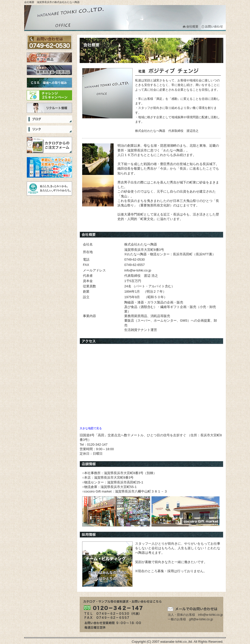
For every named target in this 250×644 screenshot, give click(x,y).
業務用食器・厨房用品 (49, 70)
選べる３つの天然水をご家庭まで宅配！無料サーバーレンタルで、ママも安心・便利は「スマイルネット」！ (49, 167)
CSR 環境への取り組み (49, 83)
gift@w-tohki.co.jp (201, 619)
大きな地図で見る (91, 428)
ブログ (49, 119)
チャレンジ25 (49, 95)
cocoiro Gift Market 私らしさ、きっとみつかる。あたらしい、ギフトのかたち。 (49, 189)
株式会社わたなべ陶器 (70, 18)
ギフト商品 (49, 57)
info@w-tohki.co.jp (210, 615)
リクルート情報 (49, 108)
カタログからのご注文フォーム (49, 145)
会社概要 (191, 27)
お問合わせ (212, 27)
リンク (49, 129)
